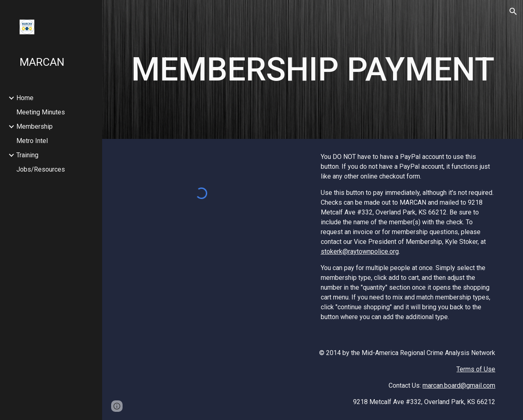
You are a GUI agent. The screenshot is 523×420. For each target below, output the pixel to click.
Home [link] (25, 98)
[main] (313, 69)
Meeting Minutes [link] (41, 112)
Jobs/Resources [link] (41, 169)
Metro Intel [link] (32, 141)
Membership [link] (35, 126)
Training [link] (27, 155)
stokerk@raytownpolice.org (360, 251)
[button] (513, 11)
